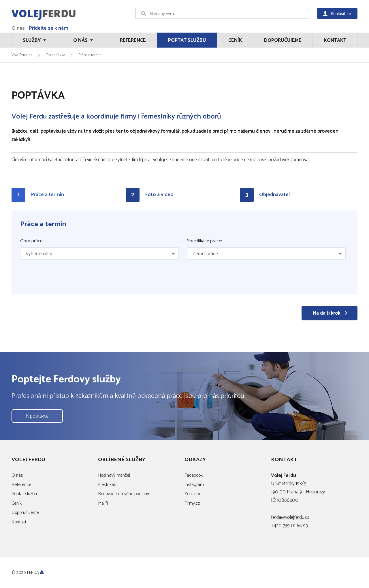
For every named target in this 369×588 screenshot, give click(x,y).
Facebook (194, 475)
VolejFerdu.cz (22, 55)
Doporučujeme (283, 40)
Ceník (235, 40)
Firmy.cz (192, 503)
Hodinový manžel (114, 475)
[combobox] (99, 253)
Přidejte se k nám (49, 28)
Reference (133, 40)
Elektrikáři (107, 485)
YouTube (193, 494)
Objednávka (55, 55)
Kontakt (335, 40)
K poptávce (37, 416)
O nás (18, 28)
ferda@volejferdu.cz (290, 517)
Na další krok (327, 313)
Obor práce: (32, 241)
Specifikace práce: (205, 241)
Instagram (194, 485)
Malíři (103, 503)
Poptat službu (187, 40)
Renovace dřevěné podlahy (124, 494)
